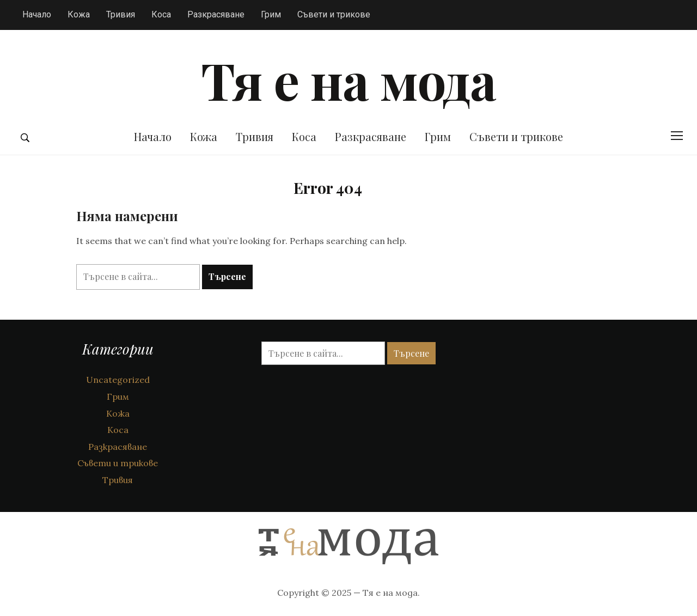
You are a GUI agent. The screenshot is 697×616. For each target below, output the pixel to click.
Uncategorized (118, 380)
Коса (161, 14)
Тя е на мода (348, 80)
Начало (37, 14)
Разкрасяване (216, 14)
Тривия (121, 14)
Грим (271, 14)
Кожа (79, 14)
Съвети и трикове (334, 14)
